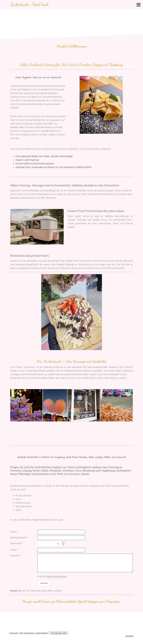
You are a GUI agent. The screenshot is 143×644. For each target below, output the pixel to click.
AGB (21, 633)
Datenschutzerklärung (57, 576)
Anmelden (129, 636)
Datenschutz (29, 633)
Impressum (14, 633)
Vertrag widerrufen (59, 633)
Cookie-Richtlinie (42, 633)
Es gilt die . (52, 576)
